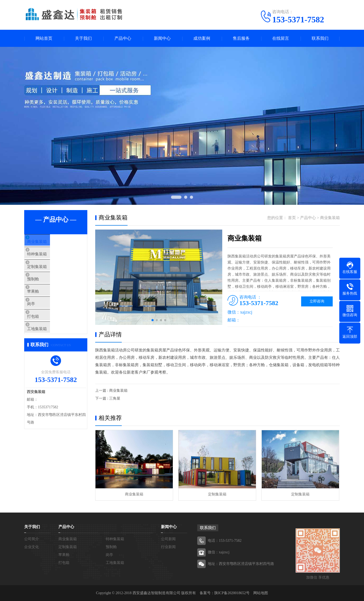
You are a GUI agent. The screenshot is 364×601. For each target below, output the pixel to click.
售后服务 (241, 38)
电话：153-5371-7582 (225, 541)
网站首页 (44, 38)
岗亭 (41, 320)
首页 (292, 218)
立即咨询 (317, 301)
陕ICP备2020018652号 (232, 593)
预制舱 (42, 289)
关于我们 (83, 38)
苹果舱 (42, 304)
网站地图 (261, 593)
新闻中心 (162, 38)
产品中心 (123, 38)
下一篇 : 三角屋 (108, 398)
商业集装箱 (46, 242)
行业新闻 (168, 547)
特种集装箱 (46, 258)
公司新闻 (168, 539)
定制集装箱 (46, 273)
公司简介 (32, 539)
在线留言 (281, 38)
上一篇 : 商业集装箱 (111, 391)
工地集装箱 (46, 351)
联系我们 (320, 38)
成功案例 (202, 38)
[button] (153, 320)
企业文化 (32, 547)
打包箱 (42, 335)
